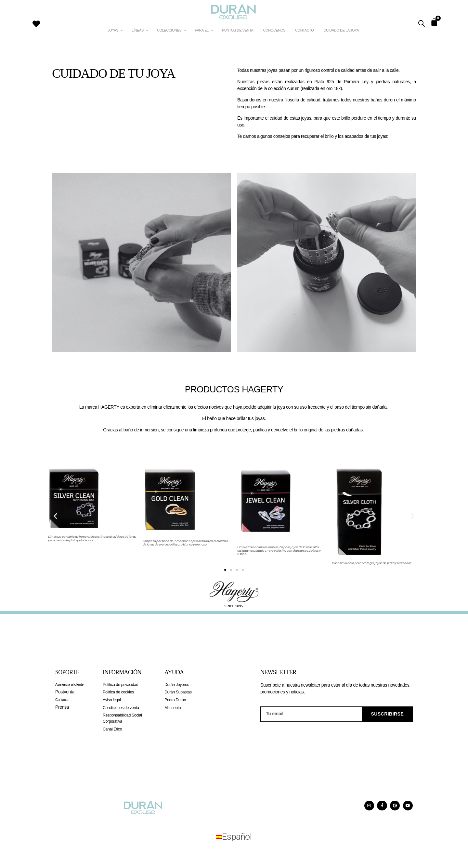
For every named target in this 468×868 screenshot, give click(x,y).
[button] (55, 516)
